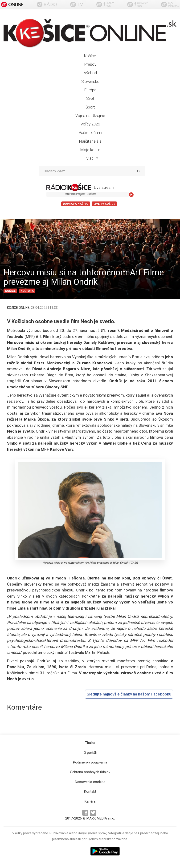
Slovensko (90, 81)
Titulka (90, 743)
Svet (90, 98)
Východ (90, 73)
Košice (90, 56)
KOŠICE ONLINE (18, 308)
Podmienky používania (90, 762)
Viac (92, 158)
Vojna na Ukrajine (90, 116)
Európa (90, 90)
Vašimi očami (90, 133)
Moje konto (90, 150)
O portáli (90, 753)
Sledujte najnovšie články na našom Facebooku (129, 694)
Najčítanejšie (90, 141)
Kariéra (90, 801)
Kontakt (90, 792)
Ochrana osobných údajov (90, 772)
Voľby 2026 (90, 124)
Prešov (90, 64)
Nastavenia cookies (90, 782)
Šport (90, 107)
